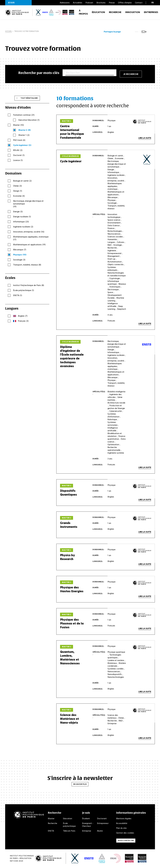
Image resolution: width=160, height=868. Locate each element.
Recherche (115, 13)
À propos (83, 13)
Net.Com (14, 861)
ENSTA (51, 832)
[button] (18, 3)
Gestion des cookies (125, 834)
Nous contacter (126, 841)
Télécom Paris (69, 832)
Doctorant (102, 819)
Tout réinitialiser (29, 98)
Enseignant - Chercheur (88, 825)
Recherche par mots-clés (39, 73)
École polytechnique (69, 825)
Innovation (133, 13)
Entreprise (87, 832)
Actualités (78, 3)
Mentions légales (124, 819)
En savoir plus (80, 785)
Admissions (65, 3)
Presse (112, 3)
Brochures (101, 3)
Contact (139, 3)
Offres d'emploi (125, 3)
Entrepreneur (103, 824)
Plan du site (121, 829)
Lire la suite (145, 139)
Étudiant (86, 819)
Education (68, 819)
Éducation (98, 13)
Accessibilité (122, 824)
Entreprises (151, 13)
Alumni (100, 832)
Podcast (89, 3)
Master (51, 819)
